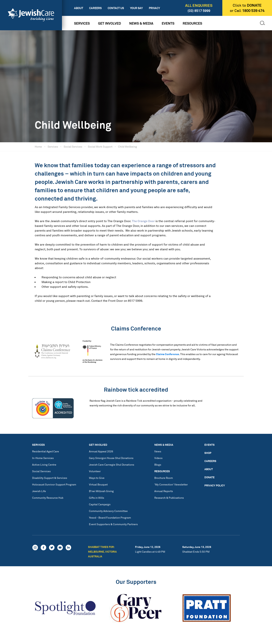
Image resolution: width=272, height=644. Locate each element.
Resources (192, 23)
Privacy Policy (215, 485)
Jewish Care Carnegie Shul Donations (112, 465)
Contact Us (116, 8)
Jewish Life (39, 491)
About (79, 8)
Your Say (136, 8)
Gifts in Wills (97, 498)
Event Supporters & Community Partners (113, 524)
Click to (247, 5)
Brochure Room (164, 478)
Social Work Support (100, 147)
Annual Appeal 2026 (101, 451)
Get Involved (109, 23)
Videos (158, 458)
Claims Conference (168, 354)
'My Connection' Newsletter (171, 484)
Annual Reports (164, 491)
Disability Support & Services (50, 478)
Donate (209, 477)
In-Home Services (43, 458)
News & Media (141, 23)
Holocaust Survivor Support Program (54, 484)
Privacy (154, 8)
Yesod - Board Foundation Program (110, 518)
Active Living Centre (44, 465)
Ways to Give (97, 478)
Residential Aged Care (46, 451)
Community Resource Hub (48, 498)
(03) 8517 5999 (199, 11)
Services (82, 23)
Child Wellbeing (127, 147)
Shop (208, 453)
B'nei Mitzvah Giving (101, 491)
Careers (95, 8)
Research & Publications (169, 498)
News (158, 451)
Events (168, 23)
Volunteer (95, 471)
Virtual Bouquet (98, 484)
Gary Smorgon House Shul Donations (111, 458)
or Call (247, 11)
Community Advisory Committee (108, 511)
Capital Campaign (100, 504)
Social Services (73, 147)
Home (38, 147)
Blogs (158, 465)
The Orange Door (143, 221)
